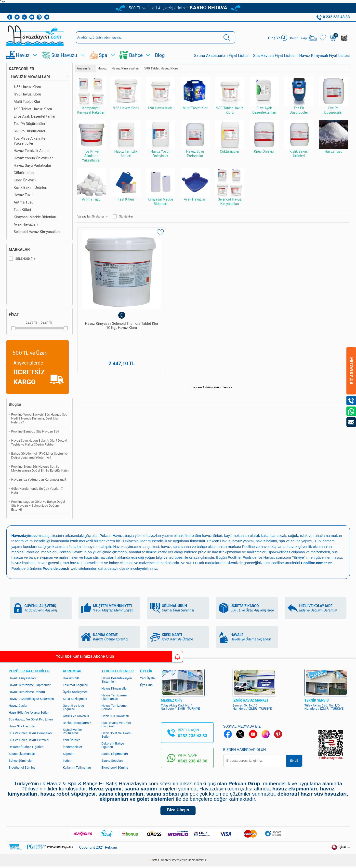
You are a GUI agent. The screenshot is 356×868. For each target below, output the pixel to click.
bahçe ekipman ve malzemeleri (149, 563)
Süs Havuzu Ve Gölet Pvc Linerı (31, 719)
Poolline (249, 546)
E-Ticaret (164, 862)
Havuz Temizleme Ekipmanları (30, 685)
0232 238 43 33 (193, 735)
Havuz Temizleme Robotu (27, 691)
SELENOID (22, 259)
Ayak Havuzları (26, 224)
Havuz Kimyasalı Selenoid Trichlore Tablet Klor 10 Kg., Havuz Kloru (109, 306)
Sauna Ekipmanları (22, 753)
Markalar (19, 250)
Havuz (23, 55)
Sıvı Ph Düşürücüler (30, 131)
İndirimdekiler (73, 746)
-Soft (154, 862)
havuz (16, 563)
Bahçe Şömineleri (21, 760)
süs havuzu (86, 563)
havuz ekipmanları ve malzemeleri (241, 552)
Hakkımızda (71, 678)
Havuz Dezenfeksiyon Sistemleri (32, 698)
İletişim (68, 760)
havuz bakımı (268, 541)
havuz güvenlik (62, 563)
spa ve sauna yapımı (298, 541)
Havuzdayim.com (128, 546)
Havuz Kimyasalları (31, 77)
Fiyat (14, 315)
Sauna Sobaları (112, 760)
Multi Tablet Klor (27, 102)
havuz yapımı (244, 541)
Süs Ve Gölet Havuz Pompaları (30, 733)
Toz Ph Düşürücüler (30, 124)
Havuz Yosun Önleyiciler (33, 158)
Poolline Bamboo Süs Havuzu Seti (35, 431)
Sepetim (69, 753)
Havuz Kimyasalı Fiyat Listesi (324, 56)
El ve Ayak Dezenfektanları (35, 116)
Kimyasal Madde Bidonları (35, 217)
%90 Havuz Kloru (27, 94)
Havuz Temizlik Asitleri (32, 151)
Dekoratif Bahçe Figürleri (26, 746)
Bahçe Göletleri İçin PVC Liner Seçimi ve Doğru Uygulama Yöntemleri (40, 455)
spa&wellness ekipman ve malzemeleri (302, 552)
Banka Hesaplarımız (77, 722)
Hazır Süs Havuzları (23, 726)
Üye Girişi (147, 685)
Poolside (33, 552)
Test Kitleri (22, 210)
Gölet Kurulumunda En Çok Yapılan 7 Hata (37, 491)
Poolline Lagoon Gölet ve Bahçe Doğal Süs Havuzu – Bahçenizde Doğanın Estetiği (38, 506)
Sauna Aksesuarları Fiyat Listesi (222, 56)
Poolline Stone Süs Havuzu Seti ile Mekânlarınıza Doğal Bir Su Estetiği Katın (40, 468)
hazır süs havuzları (101, 557)
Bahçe (136, 55)
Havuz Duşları (19, 705)
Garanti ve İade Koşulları (73, 707)
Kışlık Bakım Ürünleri (31, 188)
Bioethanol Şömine (22, 767)
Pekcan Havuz (112, 536)
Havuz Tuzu (23, 195)
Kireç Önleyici (25, 180)
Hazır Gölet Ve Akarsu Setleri (29, 712)
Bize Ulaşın (178, 811)
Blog (160, 55)
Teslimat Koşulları (75, 685)
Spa (103, 55)
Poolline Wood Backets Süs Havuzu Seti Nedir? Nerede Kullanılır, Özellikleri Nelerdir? (39, 418)
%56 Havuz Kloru (27, 87)
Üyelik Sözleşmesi (76, 691)
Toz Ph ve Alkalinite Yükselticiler (30, 141)
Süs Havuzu (64, 55)
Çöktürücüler (24, 173)
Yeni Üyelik (148, 678)
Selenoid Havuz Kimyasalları (37, 232)
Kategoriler (22, 69)
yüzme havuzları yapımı (156, 536)
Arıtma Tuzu (24, 202)
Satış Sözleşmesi (75, 698)
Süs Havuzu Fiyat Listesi (274, 56)
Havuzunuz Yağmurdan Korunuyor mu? (39, 480)
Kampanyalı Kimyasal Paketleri (91, 95)
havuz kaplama (36, 563)
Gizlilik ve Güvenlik (76, 715)
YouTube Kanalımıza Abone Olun (46, 657)
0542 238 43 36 (193, 760)
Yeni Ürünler (71, 739)
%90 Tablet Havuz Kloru (33, 109)
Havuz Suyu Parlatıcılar (33, 165)
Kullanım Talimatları (77, 767)
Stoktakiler (123, 217)
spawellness (107, 563)
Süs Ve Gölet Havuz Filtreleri (29, 739)
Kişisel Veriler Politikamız (72, 731)
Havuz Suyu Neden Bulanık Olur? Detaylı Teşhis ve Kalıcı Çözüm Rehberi (40, 442)
